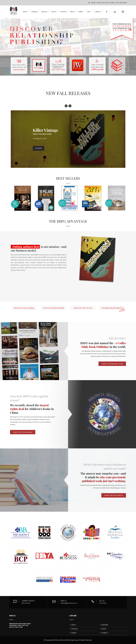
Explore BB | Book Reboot (114, 495)
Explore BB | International (23, 432)
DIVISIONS (35, 12)
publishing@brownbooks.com (69, 603)
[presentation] (66, 106)
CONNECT (99, 12)
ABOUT (26, 12)
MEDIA (73, 12)
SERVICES (45, 12)
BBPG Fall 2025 (26, 603)
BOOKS (54, 12)
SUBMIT (81, 12)
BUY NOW (39, 148)
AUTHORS (64, 12)
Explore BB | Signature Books (112, 364)
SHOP (89, 12)
